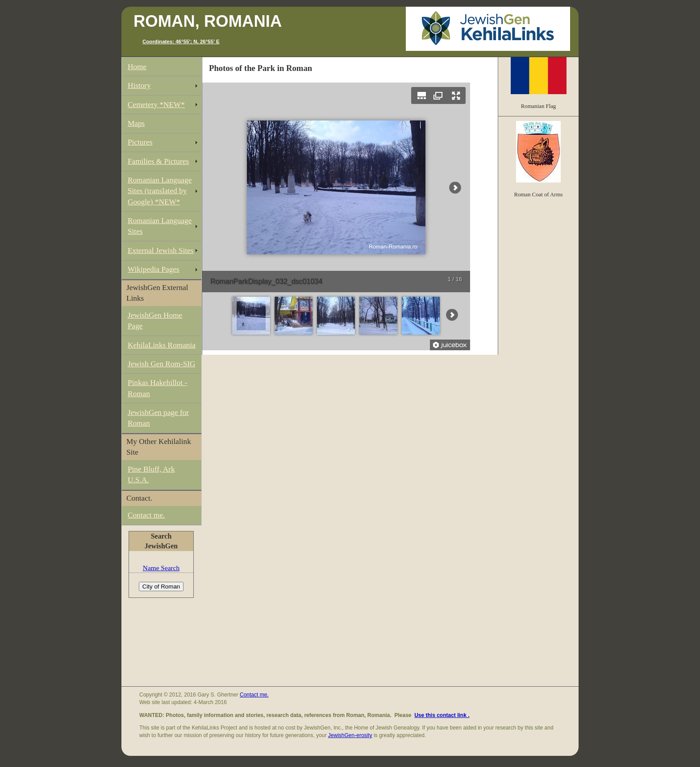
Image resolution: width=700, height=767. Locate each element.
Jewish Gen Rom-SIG (162, 364)
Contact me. (146, 515)
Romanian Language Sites (160, 226)
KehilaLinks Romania (162, 345)
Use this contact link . (442, 715)
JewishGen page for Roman (158, 418)
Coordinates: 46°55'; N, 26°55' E (181, 41)
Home (137, 67)
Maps (136, 123)
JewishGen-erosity (350, 735)
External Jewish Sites (161, 251)
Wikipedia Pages (154, 269)
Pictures (140, 142)
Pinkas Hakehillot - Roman (157, 388)
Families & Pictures (158, 161)
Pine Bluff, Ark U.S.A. (151, 475)
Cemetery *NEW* (156, 105)
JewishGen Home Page (155, 321)
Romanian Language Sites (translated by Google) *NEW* (160, 191)
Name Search (161, 568)
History (139, 85)
